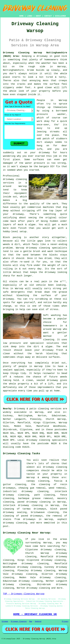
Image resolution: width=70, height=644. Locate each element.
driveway (8, 299)
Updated (38, 622)
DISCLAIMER (60, 16)
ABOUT (38, 16)
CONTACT (48, 16)
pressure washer (51, 114)
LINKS (30, 16)
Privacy (65, 622)
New (31, 622)
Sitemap (5, 622)
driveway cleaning (38, 588)
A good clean (43, 88)
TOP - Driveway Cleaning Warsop (24, 594)
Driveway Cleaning (19, 622)
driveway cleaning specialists (47, 248)
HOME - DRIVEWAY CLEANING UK (35, 614)
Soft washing (52, 315)
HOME (21, 16)
